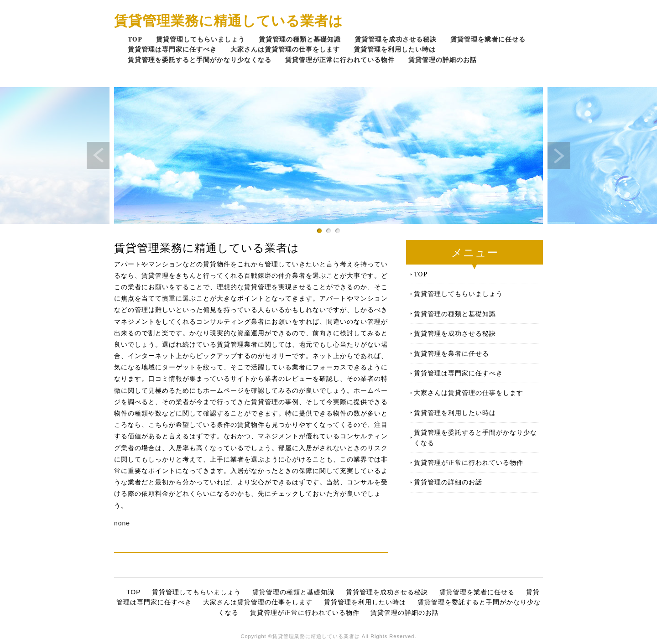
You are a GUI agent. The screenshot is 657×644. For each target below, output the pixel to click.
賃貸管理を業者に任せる (488, 39)
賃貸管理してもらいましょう (201, 39)
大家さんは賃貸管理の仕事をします (285, 49)
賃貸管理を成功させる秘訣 (396, 39)
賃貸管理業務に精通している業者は (229, 20)
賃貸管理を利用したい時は (395, 49)
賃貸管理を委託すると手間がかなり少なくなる (200, 60)
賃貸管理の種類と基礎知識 (300, 39)
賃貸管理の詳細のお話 (443, 60)
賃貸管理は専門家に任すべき (172, 49)
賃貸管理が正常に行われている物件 (340, 60)
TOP (135, 39)
